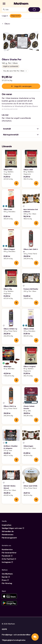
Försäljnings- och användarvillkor (16, 632)
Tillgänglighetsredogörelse (14, 637)
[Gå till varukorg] (34, 10)
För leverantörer (9, 550)
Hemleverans (8, 532)
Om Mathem (7, 571)
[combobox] (16, 10)
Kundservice (7, 547)
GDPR (4, 626)
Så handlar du (8, 529)
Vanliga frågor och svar (13, 525)
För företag (7, 581)
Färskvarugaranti (9, 535)
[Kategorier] (4, 4)
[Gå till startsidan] (21, 4)
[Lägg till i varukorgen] (16, 181)
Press (5, 577)
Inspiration (7, 522)
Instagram (7, 559)
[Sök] (4, 10)
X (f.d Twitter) (9, 556)
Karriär (6, 574)
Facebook (7, 553)
